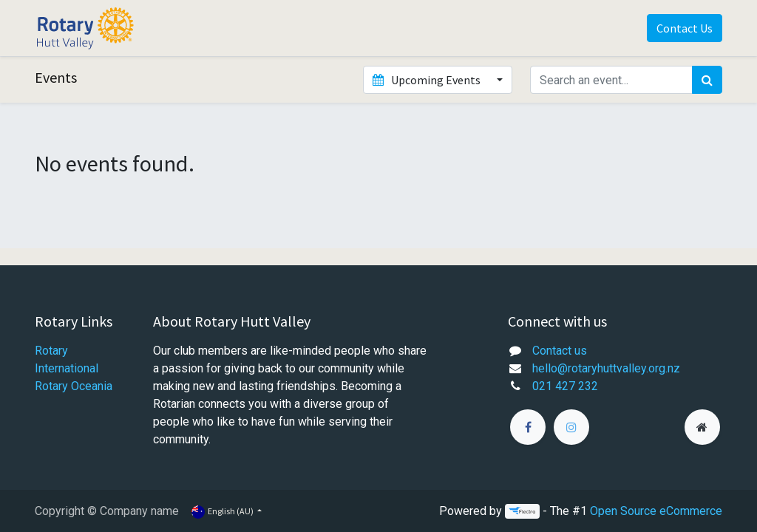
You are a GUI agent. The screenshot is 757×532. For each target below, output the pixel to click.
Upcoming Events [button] (427, 80)
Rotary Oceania (75, 386)
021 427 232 (565, 386)
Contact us (560, 351)
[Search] (707, 80)
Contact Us (685, 28)
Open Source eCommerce (656, 511)
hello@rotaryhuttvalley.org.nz (606, 368)
